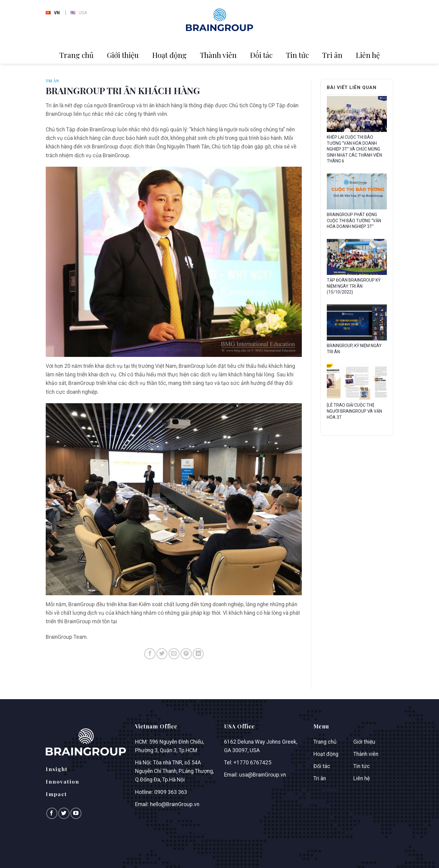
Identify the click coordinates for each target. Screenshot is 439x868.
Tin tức (297, 55)
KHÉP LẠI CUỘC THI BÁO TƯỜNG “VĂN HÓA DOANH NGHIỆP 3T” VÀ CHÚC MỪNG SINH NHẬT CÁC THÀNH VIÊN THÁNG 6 (354, 149)
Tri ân (332, 55)
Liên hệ (368, 55)
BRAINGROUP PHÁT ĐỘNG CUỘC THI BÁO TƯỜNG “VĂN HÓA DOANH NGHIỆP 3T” (354, 221)
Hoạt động (169, 55)
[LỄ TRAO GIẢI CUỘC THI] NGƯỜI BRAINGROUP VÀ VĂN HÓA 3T (354, 411)
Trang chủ (77, 55)
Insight (57, 769)
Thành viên (218, 55)
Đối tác (261, 55)
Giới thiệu (123, 55)
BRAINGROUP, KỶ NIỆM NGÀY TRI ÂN (354, 349)
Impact (56, 794)
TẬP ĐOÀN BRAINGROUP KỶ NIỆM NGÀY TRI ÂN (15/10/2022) (354, 286)
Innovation (62, 781)
